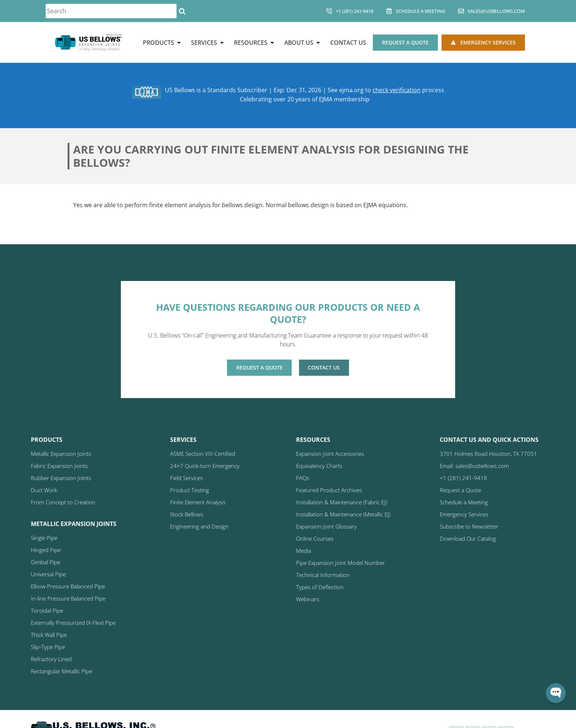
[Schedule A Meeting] (389, 11)
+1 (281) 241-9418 (354, 11)
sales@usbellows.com (496, 11)
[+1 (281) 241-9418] (329, 11)
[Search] (182, 11)
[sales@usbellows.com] (461, 11)
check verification (397, 90)
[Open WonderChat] (556, 693)
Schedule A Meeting (420, 11)
